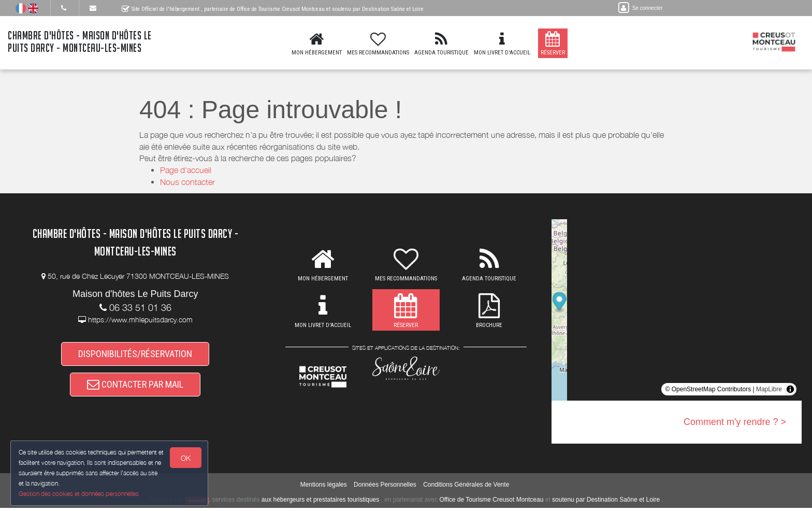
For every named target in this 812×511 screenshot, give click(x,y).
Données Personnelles (385, 488)
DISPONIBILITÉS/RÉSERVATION (135, 354)
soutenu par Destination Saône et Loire (606, 503)
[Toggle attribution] (790, 389)
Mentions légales (324, 488)
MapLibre (769, 389)
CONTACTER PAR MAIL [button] (135, 386)
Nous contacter (187, 182)
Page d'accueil (186, 170)
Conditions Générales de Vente (466, 488)
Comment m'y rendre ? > (735, 422)
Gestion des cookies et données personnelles (79, 494)
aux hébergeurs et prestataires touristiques (320, 503)
